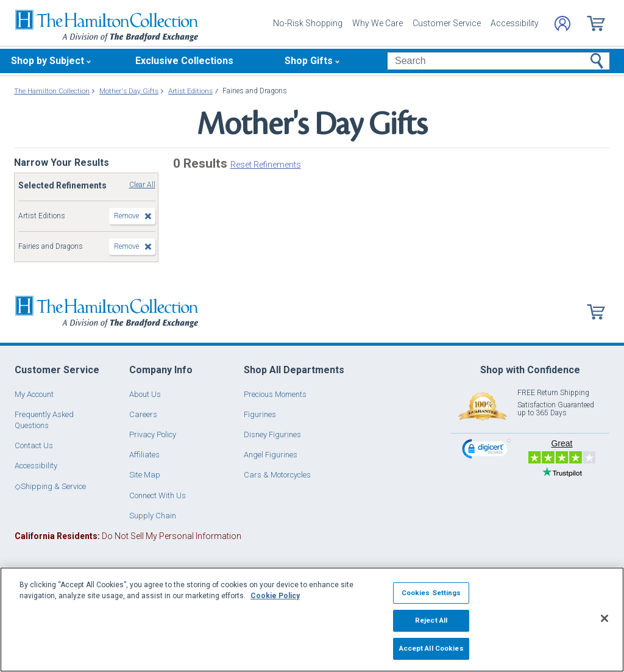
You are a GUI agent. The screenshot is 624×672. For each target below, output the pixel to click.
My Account (34, 394)
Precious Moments (275, 394)
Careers (143, 414)
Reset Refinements (266, 165)
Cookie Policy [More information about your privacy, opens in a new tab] (275, 596)
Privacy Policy (153, 434)
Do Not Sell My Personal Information (128, 536)
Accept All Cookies (431, 648)
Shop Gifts (309, 61)
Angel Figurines (271, 455)
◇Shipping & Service (50, 486)
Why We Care (378, 23)
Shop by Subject (48, 61)
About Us (145, 394)
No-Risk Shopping (308, 23)
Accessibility (515, 23)
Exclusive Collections (184, 61)
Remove (126, 216)
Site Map (145, 475)
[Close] (604, 618)
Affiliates (144, 455)
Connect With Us (158, 495)
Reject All (431, 620)
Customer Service (447, 23)
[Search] (498, 61)
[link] (486, 450)
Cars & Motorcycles (277, 475)
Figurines (260, 414)
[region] (312, 620)
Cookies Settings (431, 593)
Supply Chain (153, 516)
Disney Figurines (272, 434)
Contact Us (34, 445)
